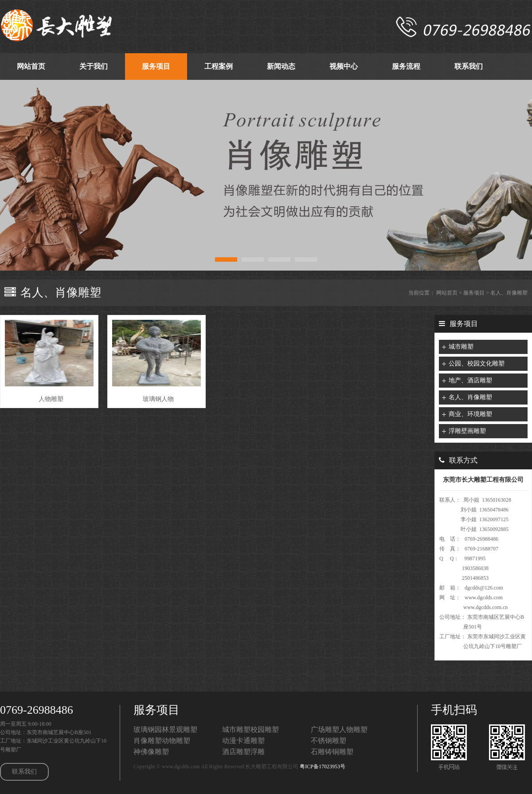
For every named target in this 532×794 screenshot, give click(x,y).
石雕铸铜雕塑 (332, 752)
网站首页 (447, 293)
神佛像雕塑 (151, 752)
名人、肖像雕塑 (509, 293)
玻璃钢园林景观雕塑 (165, 729)
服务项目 (474, 293)
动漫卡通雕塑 (243, 741)
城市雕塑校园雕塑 (250, 729)
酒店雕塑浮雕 (243, 752)
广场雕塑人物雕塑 (339, 729)
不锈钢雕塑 (329, 741)
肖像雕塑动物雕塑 (162, 741)
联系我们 (24, 772)
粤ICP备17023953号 (323, 766)
